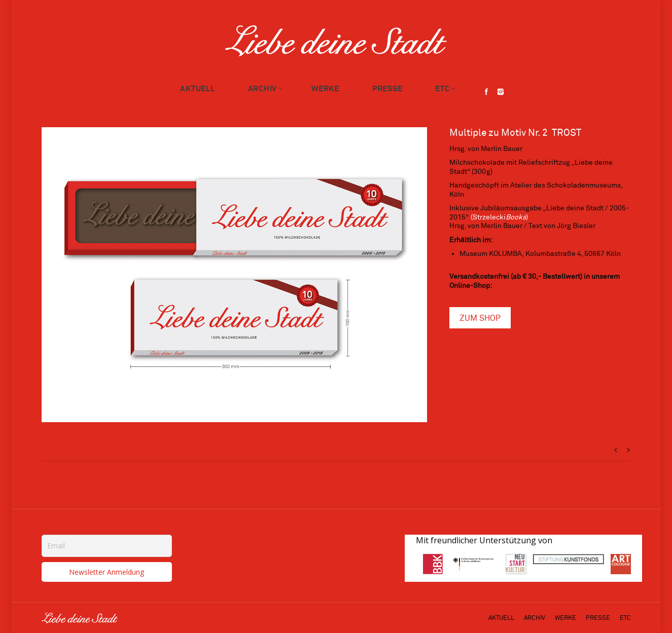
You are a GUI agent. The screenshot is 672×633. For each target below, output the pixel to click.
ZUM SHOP (480, 318)
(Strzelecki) (499, 217)
